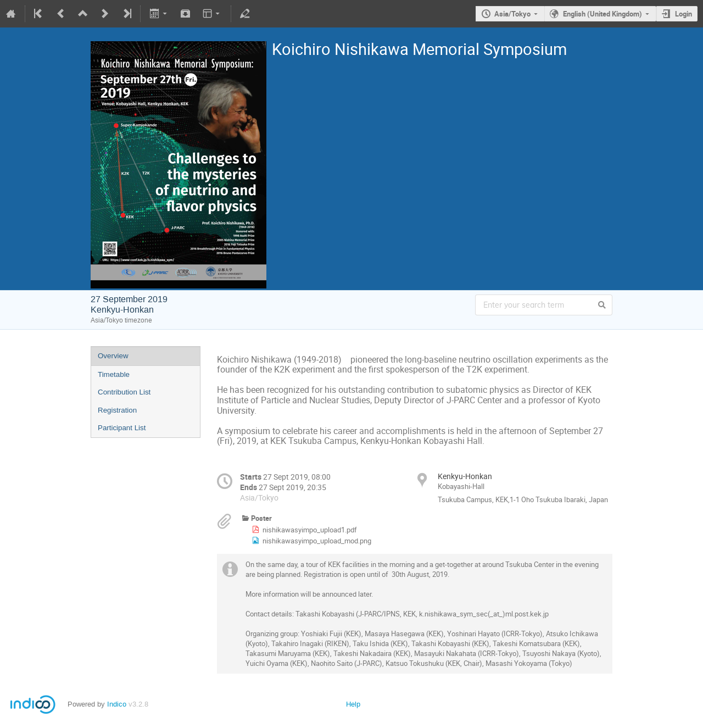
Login (684, 14)
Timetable (114, 374)
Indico (117, 704)
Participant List (122, 428)
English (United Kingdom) (602, 14)
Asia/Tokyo (512, 14)
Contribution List (124, 392)
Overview (113, 356)
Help (353, 704)
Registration (117, 410)
